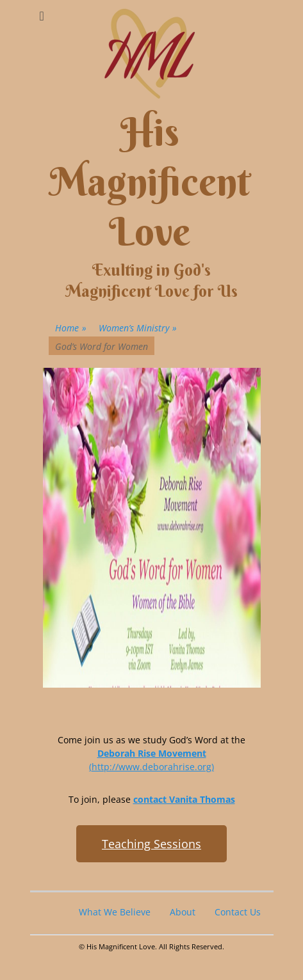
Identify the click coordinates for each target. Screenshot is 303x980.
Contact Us (238, 912)
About (183, 912)
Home (71, 328)
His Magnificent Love (150, 182)
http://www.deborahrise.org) (153, 767)
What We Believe (115, 912)
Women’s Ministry (138, 328)
